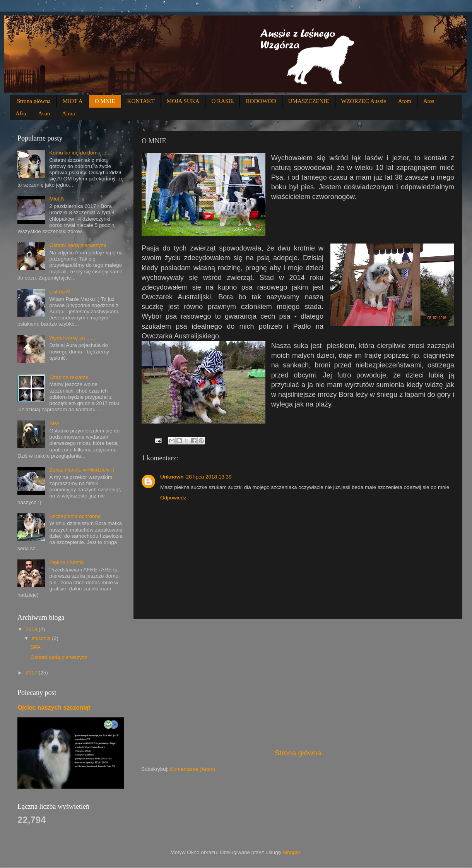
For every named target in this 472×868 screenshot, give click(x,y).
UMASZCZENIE (309, 101)
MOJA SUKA (183, 101)
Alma (68, 113)
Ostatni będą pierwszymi (78, 245)
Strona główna (34, 101)
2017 (32, 673)
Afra (21, 113)
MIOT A (73, 101)
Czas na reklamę (69, 377)
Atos (429, 101)
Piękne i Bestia (66, 562)
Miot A (56, 199)
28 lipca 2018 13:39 (209, 477)
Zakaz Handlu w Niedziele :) (82, 470)
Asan (44, 113)
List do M (60, 292)
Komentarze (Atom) (192, 769)
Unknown (172, 477)
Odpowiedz (173, 498)
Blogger (291, 852)
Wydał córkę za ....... (73, 338)
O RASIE (222, 101)
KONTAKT (141, 101)
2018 (32, 629)
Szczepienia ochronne (75, 516)
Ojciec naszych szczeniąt (54, 708)
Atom (405, 101)
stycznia (42, 638)
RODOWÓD (261, 101)
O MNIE (105, 101)
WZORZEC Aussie (364, 101)
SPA (54, 423)
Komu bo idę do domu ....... (80, 153)
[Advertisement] (298, 683)
